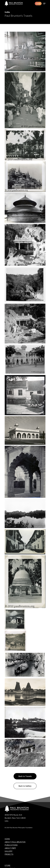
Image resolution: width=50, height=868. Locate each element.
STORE (8, 824)
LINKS (7, 830)
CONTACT (9, 833)
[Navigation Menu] (44, 4)
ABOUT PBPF (10, 807)
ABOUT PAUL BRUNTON (15, 801)
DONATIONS (10, 827)
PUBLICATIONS (11, 804)
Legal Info (9, 836)
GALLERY (9, 810)
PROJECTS (9, 813)
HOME (7, 798)
